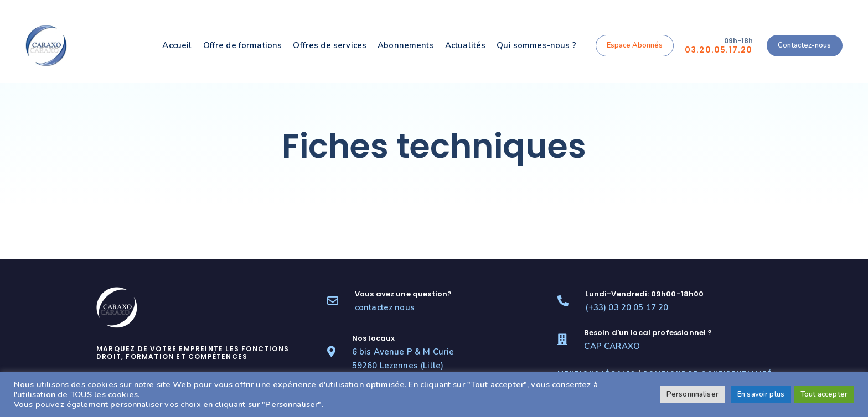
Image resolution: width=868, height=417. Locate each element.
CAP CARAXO (612, 346)
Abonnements (406, 45)
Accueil (177, 45)
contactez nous (385, 307)
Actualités (466, 45)
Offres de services (330, 45)
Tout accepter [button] (824, 394)
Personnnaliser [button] (693, 394)
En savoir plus (761, 394)
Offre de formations (243, 45)
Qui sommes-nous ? (536, 45)
